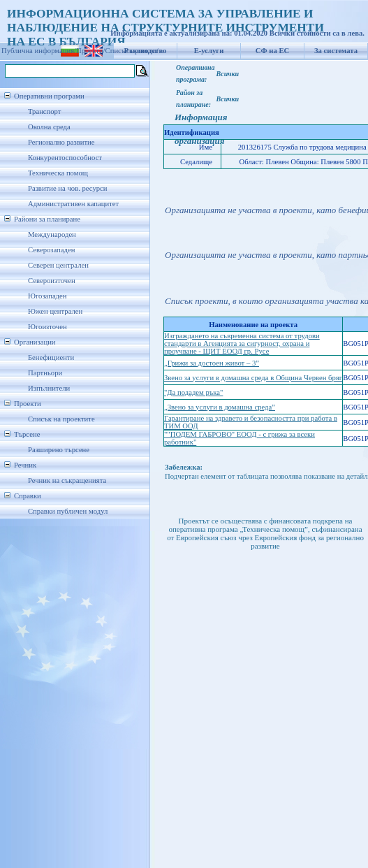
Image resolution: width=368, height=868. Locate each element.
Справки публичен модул (68, 511)
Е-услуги (209, 51)
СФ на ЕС (272, 51)
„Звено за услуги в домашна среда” (220, 407)
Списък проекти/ (132, 51)
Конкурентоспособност (65, 158)
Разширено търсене (59, 450)
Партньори (45, 373)
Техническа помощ (58, 173)
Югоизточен (47, 327)
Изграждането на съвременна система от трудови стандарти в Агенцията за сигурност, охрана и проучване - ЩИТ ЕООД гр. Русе (242, 343)
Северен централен (58, 265)
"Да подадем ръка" (193, 392)
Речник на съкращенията (67, 480)
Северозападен (51, 250)
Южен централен (55, 311)
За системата (336, 51)
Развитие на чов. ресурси (68, 188)
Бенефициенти (51, 357)
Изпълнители (49, 388)
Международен (52, 234)
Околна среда (49, 127)
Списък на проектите (61, 419)
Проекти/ (91, 51)
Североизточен (52, 281)
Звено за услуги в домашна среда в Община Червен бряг (253, 378)
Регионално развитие (61, 142)
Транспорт (44, 111)
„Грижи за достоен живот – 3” (212, 363)
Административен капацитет (73, 204)
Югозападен (47, 296)
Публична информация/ (39, 51)
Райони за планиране (47, 219)
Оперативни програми (49, 96)
